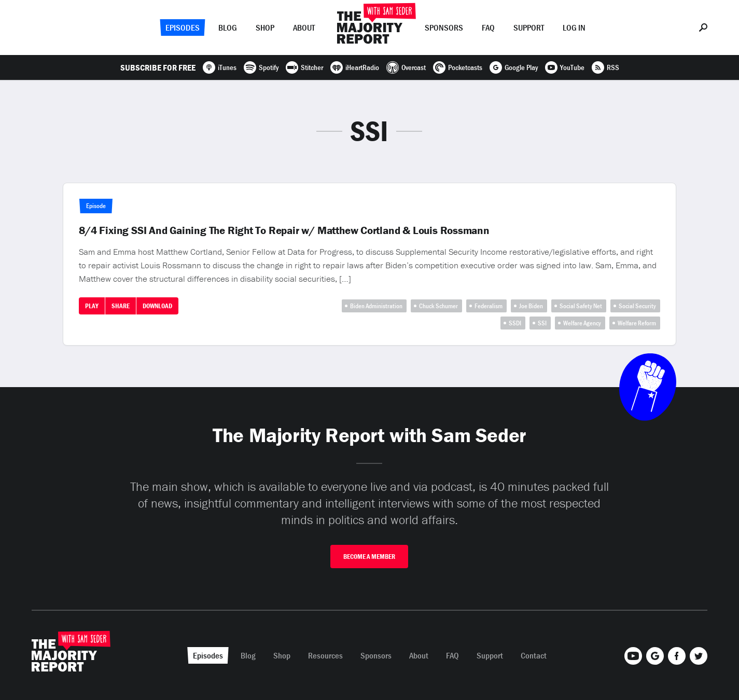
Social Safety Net (581, 306)
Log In (574, 28)
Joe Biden (531, 306)
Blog (228, 28)
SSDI (515, 323)
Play (92, 306)
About (304, 28)
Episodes (183, 28)
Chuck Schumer (438, 306)
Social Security (637, 306)
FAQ (488, 28)
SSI (542, 323)
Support (529, 28)
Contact (534, 655)
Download (157, 306)
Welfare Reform (637, 323)
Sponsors (444, 28)
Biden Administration (376, 306)
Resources (325, 655)
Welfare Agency (582, 323)
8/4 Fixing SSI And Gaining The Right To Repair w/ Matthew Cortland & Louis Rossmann (284, 230)
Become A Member (369, 557)
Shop (265, 28)
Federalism (489, 306)
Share (121, 306)
